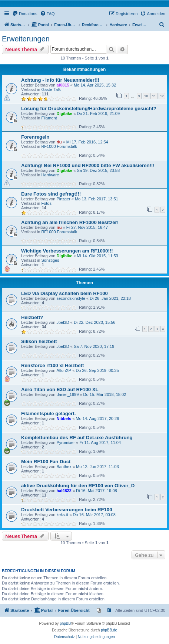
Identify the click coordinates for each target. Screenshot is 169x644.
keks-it (62, 515)
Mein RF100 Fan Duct (46, 462)
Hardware (50, 175)
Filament (49, 118)
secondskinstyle (71, 298)
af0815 (63, 85)
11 (154, 96)
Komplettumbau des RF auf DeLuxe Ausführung (77, 438)
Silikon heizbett (39, 341)
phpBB (65, 623)
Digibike (64, 113)
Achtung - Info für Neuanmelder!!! (60, 80)
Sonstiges (50, 260)
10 (146, 96)
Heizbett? (32, 317)
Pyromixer (66, 443)
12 (162, 96)
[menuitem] (25, 14)
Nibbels (64, 418)
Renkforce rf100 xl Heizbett (52, 365)
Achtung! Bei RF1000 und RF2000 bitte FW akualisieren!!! (88, 165)
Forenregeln (35, 137)
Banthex (64, 467)
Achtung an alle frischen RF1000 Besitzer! (70, 222)
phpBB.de (109, 630)
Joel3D (63, 322)
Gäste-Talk (51, 89)
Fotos (46, 203)
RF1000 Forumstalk (59, 146)
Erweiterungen (26, 39)
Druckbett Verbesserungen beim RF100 (67, 510)
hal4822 (64, 491)
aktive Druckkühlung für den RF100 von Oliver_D (78, 486)
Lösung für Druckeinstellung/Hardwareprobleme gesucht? (89, 109)
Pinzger (63, 199)
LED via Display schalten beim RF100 (64, 293)
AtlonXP (64, 370)
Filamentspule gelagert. (48, 413)
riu (59, 142)
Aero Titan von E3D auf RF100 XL (60, 389)
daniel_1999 (67, 394)
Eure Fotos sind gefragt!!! (51, 194)
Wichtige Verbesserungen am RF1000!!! (67, 251)
